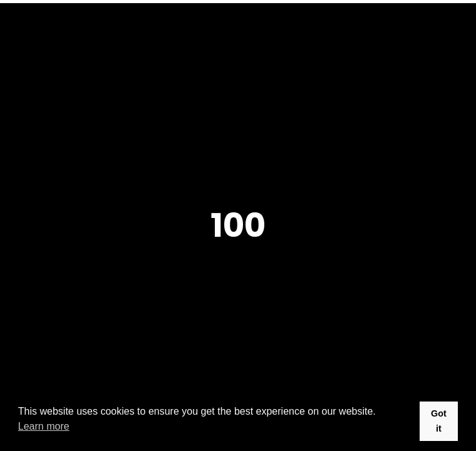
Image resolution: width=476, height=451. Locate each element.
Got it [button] (439, 421)
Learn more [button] (44, 426)
